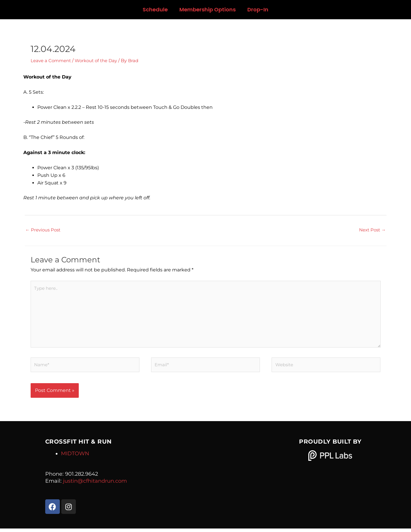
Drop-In (258, 9)
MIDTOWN (75, 457)
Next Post (371, 230)
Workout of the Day (100, 61)
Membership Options (208, 9)
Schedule (155, 9)
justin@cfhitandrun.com (95, 484)
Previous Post (44, 230)
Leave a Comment (52, 61)
